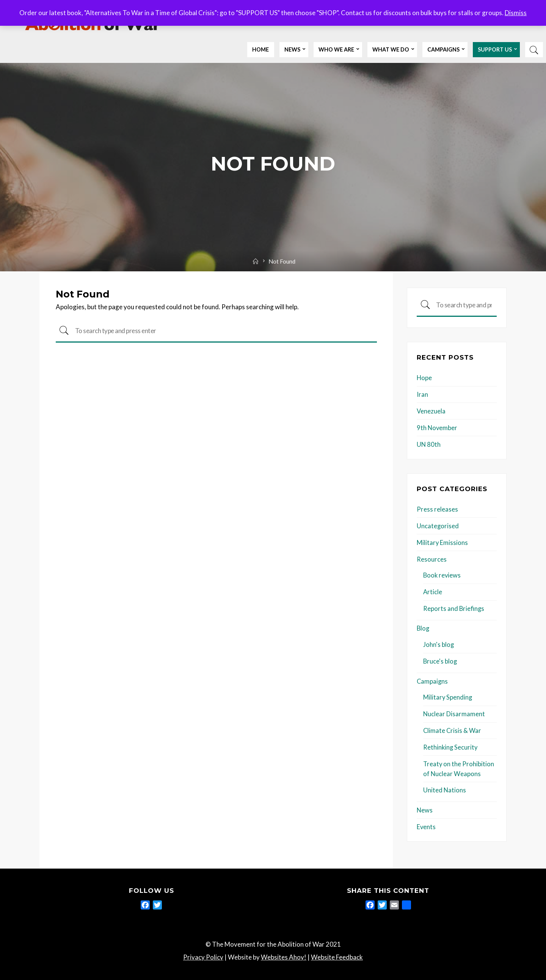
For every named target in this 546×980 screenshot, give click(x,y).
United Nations (445, 788)
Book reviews (442, 574)
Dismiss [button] (516, 13)
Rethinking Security (451, 745)
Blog (423, 627)
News (425, 807)
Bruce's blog (440, 660)
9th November (437, 428)
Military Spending (448, 696)
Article (433, 591)
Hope (424, 378)
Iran (422, 395)
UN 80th (429, 444)
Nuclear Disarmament (454, 712)
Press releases (437, 509)
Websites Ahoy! (284, 954)
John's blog (439, 643)
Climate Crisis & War (453, 729)
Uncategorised (438, 525)
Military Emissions (442, 542)
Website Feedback (337, 954)
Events (426, 824)
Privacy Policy (203, 954)
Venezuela (431, 411)
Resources (432, 558)
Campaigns (433, 679)
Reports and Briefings (454, 607)
